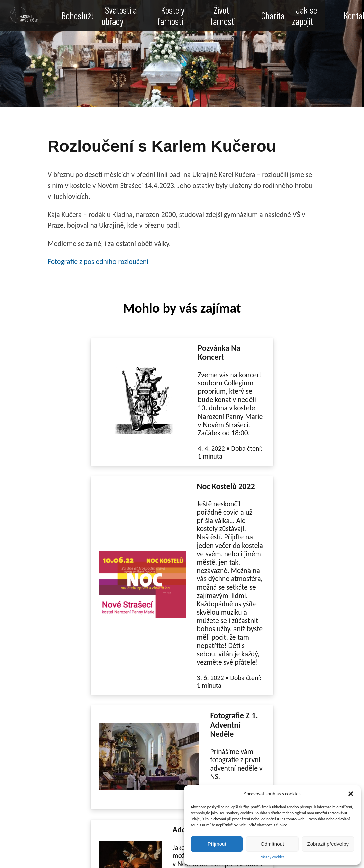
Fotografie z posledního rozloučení (98, 262)
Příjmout (217, 844)
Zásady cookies (272, 857)
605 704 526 (33, 817)
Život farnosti (223, 16)
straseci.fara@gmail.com (49, 810)
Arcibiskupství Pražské (173, 825)
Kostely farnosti (171, 16)
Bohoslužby (80, 16)
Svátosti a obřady (119, 16)
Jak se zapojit (305, 16)
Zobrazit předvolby (328, 844)
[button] (351, 794)
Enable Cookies (104, 856)
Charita (273, 16)
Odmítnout (272, 844)
